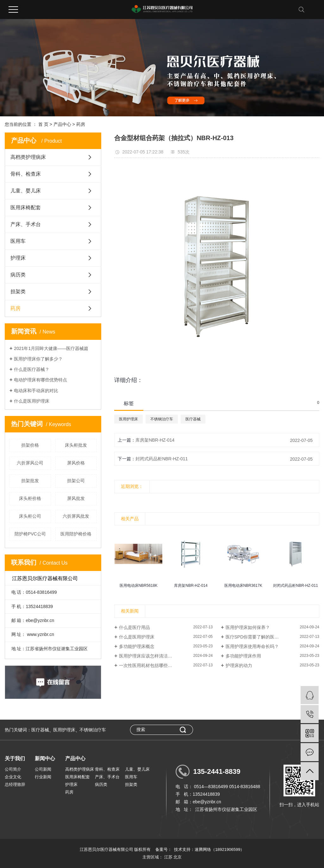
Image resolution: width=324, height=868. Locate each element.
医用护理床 (128, 419)
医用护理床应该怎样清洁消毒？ (150, 656)
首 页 (43, 124)
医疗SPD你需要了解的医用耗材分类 (261, 637)
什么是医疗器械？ (32, 369)
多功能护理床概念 (137, 646)
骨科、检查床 (26, 174)
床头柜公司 (30, 516)
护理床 (18, 258)
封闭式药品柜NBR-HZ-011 (162, 459)
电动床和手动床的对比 (36, 391)
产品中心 (62, 124)
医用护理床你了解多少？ (38, 359)
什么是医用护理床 (32, 401)
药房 (81, 124)
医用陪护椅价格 (76, 534)
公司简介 (13, 769)
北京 (178, 857)
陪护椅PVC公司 (30, 534)
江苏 (168, 857)
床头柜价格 (30, 498)
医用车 (18, 241)
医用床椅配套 (26, 207)
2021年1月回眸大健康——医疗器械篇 (51, 348)
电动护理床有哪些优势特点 (40, 380)
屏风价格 (76, 463)
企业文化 (13, 777)
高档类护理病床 (28, 157)
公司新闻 (43, 769)
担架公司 (76, 481)
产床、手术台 (26, 224)
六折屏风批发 (76, 516)
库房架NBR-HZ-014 (155, 440)
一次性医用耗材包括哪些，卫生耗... (154, 665)
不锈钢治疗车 (162, 419)
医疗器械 (193, 419)
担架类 (18, 291)
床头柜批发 (76, 445)
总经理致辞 (15, 784)
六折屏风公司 (30, 463)
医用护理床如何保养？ (248, 627)
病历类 (18, 275)
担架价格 (30, 445)
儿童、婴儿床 (26, 191)
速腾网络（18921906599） (220, 849)
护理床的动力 (239, 665)
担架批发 (30, 481)
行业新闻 (43, 777)
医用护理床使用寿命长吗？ (252, 646)
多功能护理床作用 (243, 656)
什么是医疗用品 (134, 627)
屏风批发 (76, 498)
